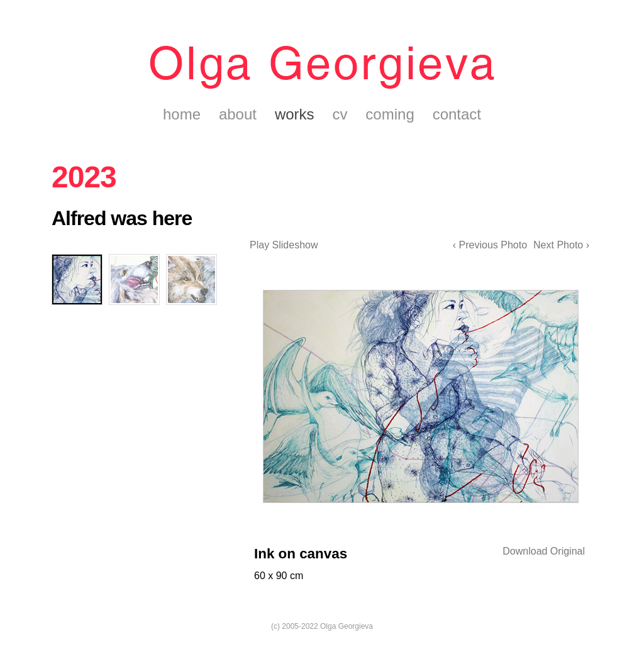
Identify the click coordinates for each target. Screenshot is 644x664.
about (238, 114)
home (182, 114)
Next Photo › (561, 245)
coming (390, 114)
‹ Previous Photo (490, 245)
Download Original (544, 551)
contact (457, 114)
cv (340, 114)
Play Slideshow (284, 245)
